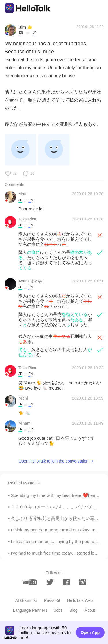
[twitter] (50, 582)
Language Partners (30, 610)
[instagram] (83, 582)
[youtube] (30, 582)
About (90, 610)
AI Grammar (26, 600)
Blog (74, 610)
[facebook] (66, 582)
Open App (90, 632)
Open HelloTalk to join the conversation (53, 461)
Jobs (58, 610)
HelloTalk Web (80, 600)
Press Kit (52, 600)
